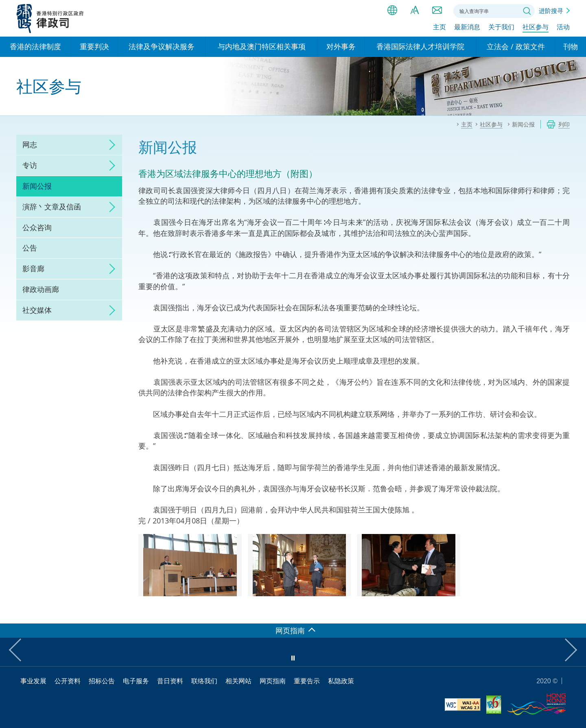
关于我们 (501, 27)
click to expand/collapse (110, 145)
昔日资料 (170, 681)
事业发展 (33, 681)
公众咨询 (37, 227)
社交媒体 (37, 310)
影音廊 (33, 268)
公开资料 (68, 681)
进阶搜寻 (551, 11)
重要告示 (307, 681)
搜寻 (527, 11)
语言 (392, 10)
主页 (439, 27)
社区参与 (536, 27)
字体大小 (415, 10)
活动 (563, 27)
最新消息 (467, 27)
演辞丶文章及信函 (52, 207)
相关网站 (238, 681)
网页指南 (273, 681)
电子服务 (136, 681)
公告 (30, 248)
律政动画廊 (41, 289)
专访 (30, 165)
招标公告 (102, 681)
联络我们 (437, 10)
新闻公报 (37, 186)
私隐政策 (341, 681)
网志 (30, 144)
